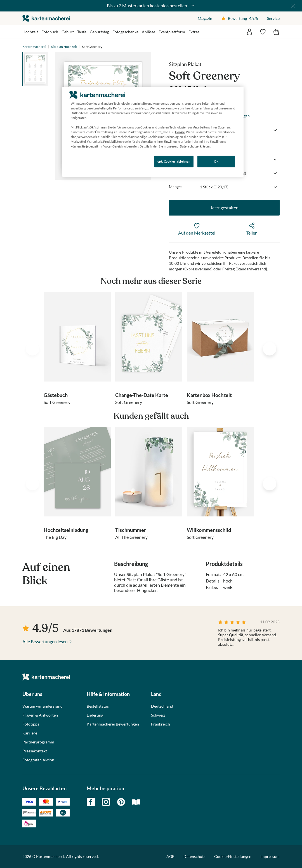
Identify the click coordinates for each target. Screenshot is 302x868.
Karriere (30, 733)
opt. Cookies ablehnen (174, 161)
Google (180, 132)
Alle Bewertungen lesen (45, 641)
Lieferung (95, 715)
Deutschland (162, 706)
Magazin (205, 18)
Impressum (270, 856)
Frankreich (161, 724)
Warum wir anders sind (43, 706)
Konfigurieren (82, 161)
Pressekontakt (35, 751)
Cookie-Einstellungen (233, 857)
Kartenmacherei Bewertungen (113, 724)
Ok (216, 161)
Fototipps (31, 724)
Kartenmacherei (34, 47)
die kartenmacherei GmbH (46, 18)
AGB (170, 856)
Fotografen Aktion (38, 760)
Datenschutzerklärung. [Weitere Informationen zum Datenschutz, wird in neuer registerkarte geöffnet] (195, 146)
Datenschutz (194, 856)
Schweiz (158, 715)
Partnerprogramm (38, 742)
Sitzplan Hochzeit (64, 47)
